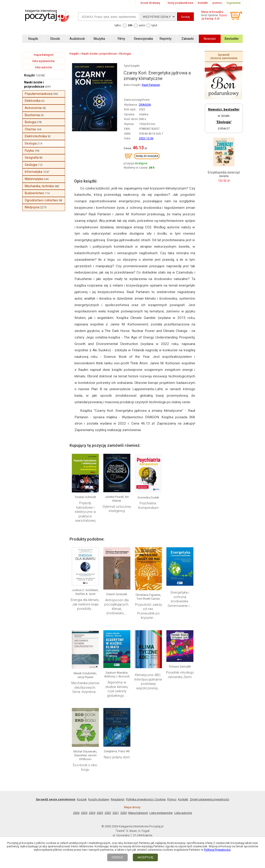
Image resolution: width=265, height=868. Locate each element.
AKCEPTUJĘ (145, 857)
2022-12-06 (146, 138)
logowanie (234, 3)
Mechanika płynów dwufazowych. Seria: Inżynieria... (85, 687)
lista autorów (44, 67)
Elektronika (33, 101)
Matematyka (34, 179)
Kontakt (183, 799)
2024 (92, 813)
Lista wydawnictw (161, 813)
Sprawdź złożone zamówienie (224, 56)
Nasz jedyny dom (117, 757)
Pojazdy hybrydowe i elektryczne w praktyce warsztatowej (85, 512)
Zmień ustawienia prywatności (210, 799)
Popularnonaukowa (39, 94)
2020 (124, 813)
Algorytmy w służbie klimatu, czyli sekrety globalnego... (117, 689)
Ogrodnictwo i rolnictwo (41, 200)
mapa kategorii (44, 55)
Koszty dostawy (99, 799)
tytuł (154, 25)
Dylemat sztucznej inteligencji (117, 509)
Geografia (32, 158)
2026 (76, 813)
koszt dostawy (150, 3)
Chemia (30, 129)
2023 (100, 813)
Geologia (31, 165)
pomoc (217, 3)
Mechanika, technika (39, 186)
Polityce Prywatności (217, 850)
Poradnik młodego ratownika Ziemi (180, 675)
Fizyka (29, 151)
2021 (116, 813)
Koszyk (82, 799)
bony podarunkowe (180, 3)
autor (142, 25)
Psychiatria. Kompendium (148, 505)
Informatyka (34, 172)
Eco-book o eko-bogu (85, 767)
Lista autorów (183, 813)
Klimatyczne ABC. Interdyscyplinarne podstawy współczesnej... (148, 682)
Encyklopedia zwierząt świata (224, 174)
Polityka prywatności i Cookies (146, 799)
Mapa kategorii (138, 813)
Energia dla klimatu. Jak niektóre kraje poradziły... (85, 604)
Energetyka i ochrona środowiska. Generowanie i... (180, 599)
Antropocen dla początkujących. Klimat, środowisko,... (117, 607)
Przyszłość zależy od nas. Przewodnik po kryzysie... (148, 611)
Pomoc (172, 799)
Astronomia (33, 108)
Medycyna (32, 207)
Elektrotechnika (36, 136)
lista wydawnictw (44, 61)
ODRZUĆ (117, 857)
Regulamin (118, 799)
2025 (84, 813)
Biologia (30, 122)
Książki (29, 75)
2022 (108, 813)
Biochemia (32, 115)
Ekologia (31, 143)
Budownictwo (34, 193)
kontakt (203, 3)
